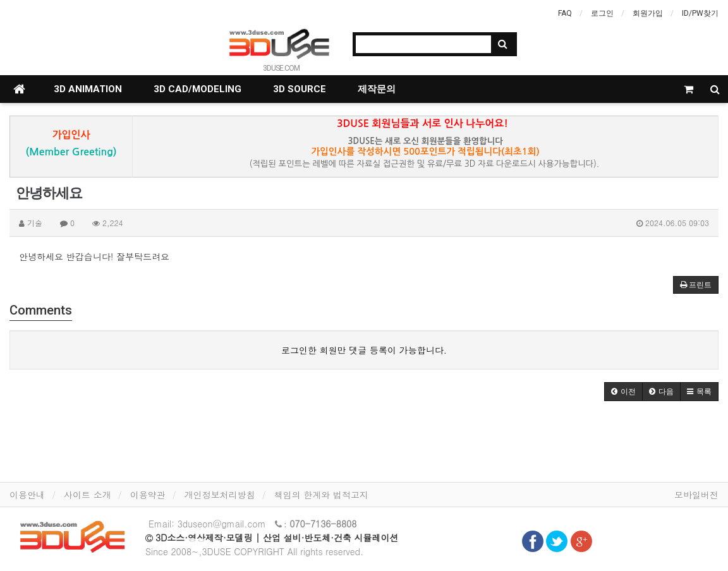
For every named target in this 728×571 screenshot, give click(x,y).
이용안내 (27, 495)
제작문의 (377, 89)
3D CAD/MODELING (197, 89)
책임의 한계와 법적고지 (321, 495)
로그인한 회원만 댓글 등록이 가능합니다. (364, 350)
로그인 (602, 13)
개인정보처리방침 (220, 495)
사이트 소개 (88, 495)
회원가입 (648, 13)
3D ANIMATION (88, 89)
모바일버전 (696, 495)
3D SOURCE (300, 89)
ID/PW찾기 (700, 13)
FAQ (565, 13)
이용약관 (148, 495)
